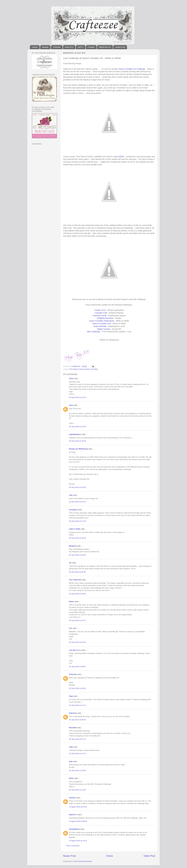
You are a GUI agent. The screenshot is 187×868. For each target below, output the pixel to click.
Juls (71, 495)
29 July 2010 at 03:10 (77, 642)
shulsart (72, 798)
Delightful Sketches (105, 318)
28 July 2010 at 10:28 (77, 441)
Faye (71, 696)
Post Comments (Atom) (83, 861)
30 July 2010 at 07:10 (77, 739)
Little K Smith (75, 529)
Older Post (149, 856)
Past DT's (69, 47)
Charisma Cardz (100, 316)
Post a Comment (73, 846)
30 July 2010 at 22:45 (77, 790)
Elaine (72, 601)
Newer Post (69, 856)
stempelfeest (74, 829)
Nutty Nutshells (100, 326)
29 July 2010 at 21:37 (77, 705)
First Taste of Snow (77, 369)
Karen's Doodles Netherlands (102, 321)
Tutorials (57, 47)
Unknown (73, 674)
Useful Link (120, 47)
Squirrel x (73, 815)
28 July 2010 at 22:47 (77, 620)
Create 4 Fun (100, 310)
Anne (71, 378)
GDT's (81, 47)
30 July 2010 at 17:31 (77, 754)
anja (71, 761)
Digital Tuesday (104, 329)
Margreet (73, 546)
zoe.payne (73, 510)
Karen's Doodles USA (102, 324)
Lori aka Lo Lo (75, 650)
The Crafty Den (75, 580)
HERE (121, 157)
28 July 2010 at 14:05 (77, 487)
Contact (91, 47)
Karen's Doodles (91, 369)
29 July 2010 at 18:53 (77, 688)
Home (35, 47)
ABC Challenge (94, 332)
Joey (71, 405)
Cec (71, 628)
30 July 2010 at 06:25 (77, 720)
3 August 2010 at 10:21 (78, 841)
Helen (71, 778)
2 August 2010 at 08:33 (78, 821)
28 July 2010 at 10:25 (77, 427)
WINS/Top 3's (105, 47)
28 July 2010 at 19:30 (77, 555)
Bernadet (73, 728)
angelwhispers (75, 434)
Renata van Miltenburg (78, 449)
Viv (70, 563)
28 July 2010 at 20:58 (77, 594)
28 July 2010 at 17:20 (77, 521)
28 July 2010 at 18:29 (77, 538)
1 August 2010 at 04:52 (78, 807)
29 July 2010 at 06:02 (77, 667)
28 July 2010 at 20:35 (77, 572)
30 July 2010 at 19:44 (77, 770)
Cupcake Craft (101, 313)
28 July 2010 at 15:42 (77, 502)
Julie (71, 747)
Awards (45, 47)
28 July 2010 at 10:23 (77, 397)
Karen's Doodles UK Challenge (132, 69)
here (128, 716)
